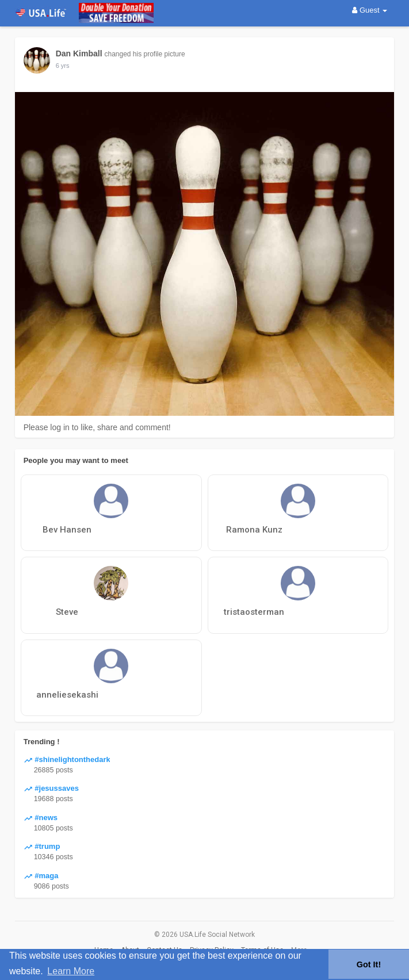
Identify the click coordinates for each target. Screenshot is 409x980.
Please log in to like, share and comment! (97, 427)
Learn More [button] (71, 971)
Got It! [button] (369, 964)
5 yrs (63, 66)
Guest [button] (370, 10)
